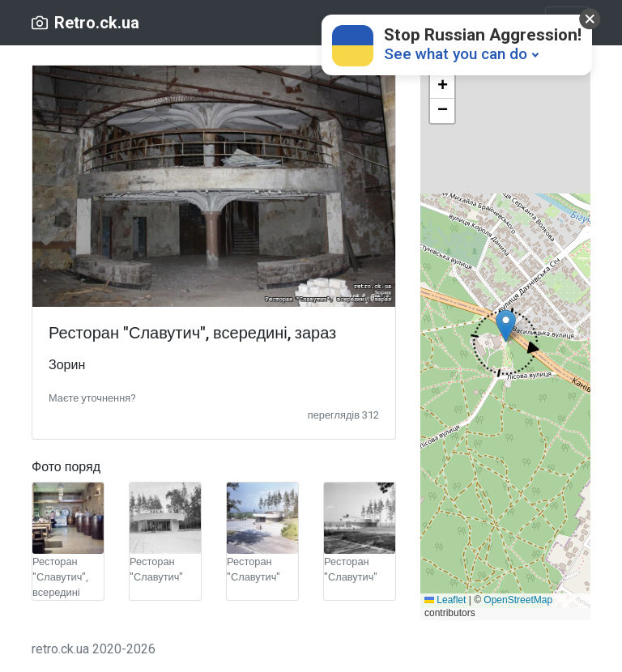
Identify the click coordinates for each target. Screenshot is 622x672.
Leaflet (445, 600)
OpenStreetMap (518, 600)
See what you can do (456, 54)
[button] (92, 397)
